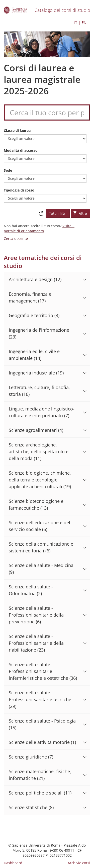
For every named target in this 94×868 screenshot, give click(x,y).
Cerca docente (16, 238)
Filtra (80, 213)
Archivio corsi (79, 863)
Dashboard (13, 863)
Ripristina (41, 211)
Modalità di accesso (21, 150)
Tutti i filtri (58, 213)
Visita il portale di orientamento (39, 228)
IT (76, 23)
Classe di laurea (17, 130)
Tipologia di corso (19, 190)
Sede (8, 170)
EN (84, 23)
